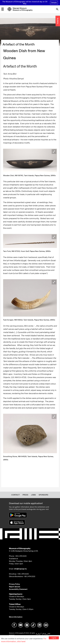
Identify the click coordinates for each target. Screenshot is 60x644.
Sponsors (43, 495)
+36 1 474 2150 (23, 574)
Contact (15, 495)
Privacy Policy (14, 584)
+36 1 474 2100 (21, 556)
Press (25, 495)
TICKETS (58, 21)
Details (54, 3)
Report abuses (15, 587)
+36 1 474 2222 (29, 576)
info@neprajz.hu (20, 569)
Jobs (33, 495)
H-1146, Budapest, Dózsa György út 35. (24, 551)
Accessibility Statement (18, 589)
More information (16, 617)
